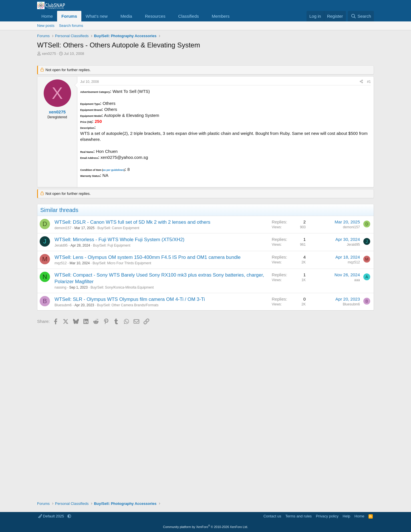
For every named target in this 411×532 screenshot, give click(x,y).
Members (221, 16)
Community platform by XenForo (205, 527)
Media (126, 16)
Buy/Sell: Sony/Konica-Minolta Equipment (122, 287)
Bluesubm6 (63, 305)
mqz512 (61, 263)
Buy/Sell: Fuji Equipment (112, 245)
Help (347, 516)
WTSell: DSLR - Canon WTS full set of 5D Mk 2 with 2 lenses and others (132, 222)
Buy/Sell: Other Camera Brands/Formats (128, 305)
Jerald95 (61, 245)
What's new (97, 16)
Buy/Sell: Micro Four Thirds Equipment (122, 263)
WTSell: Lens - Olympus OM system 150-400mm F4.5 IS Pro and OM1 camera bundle (148, 257)
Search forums (71, 26)
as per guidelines (113, 170)
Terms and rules (299, 516)
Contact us (272, 516)
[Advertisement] (205, 411)
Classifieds (189, 16)
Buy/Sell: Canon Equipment (118, 228)
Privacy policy (327, 516)
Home (47, 16)
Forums (69, 16)
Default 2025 (52, 516)
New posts (46, 26)
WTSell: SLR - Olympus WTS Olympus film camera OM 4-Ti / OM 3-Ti (130, 299)
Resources (155, 16)
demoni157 (63, 228)
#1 (369, 82)
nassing (60, 287)
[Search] (361, 16)
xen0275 (49, 54)
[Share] (361, 82)
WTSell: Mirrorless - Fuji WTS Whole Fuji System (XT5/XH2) (119, 240)
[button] (112, 16)
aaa (357, 280)
